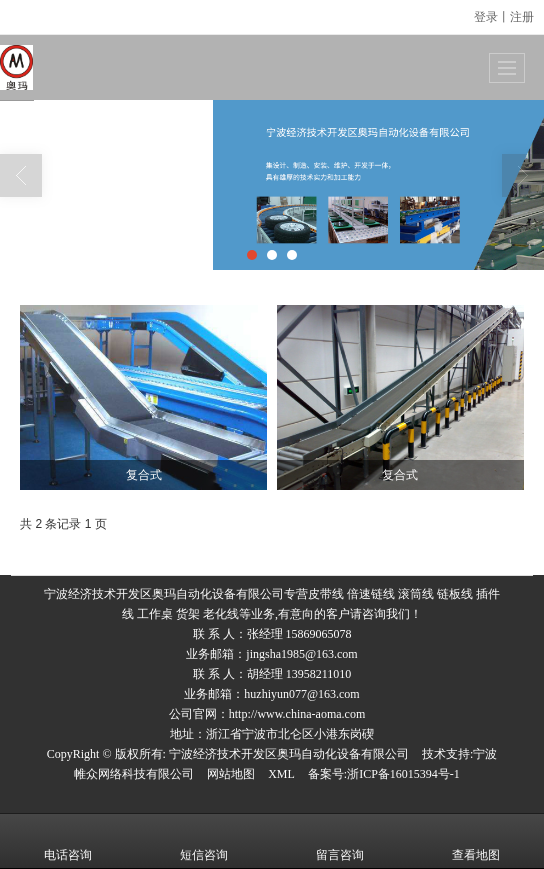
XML (281, 774)
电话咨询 (68, 841)
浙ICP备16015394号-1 (403, 774)
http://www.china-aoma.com (297, 714)
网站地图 (231, 774)
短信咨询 (204, 841)
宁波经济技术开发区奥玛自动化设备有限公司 (289, 754)
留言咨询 (340, 841)
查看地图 (476, 841)
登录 (486, 17)
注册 (522, 17)
